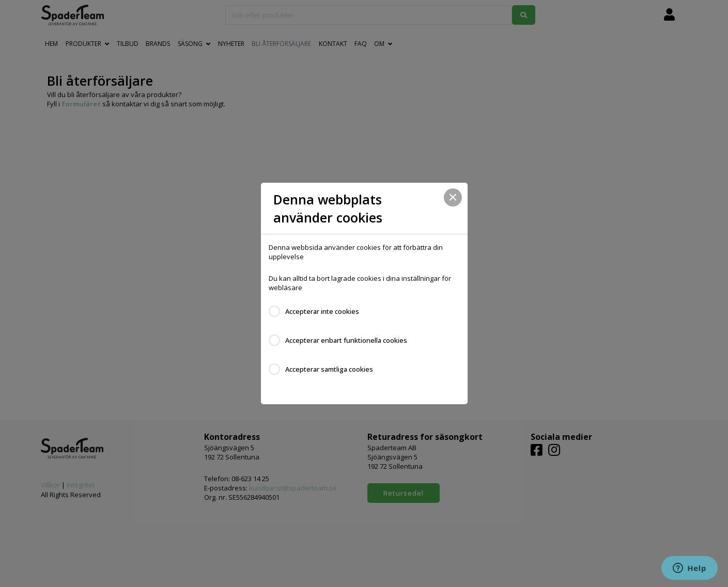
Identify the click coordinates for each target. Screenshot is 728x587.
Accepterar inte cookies (322, 311)
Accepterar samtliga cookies (329, 369)
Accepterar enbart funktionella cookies (346, 340)
